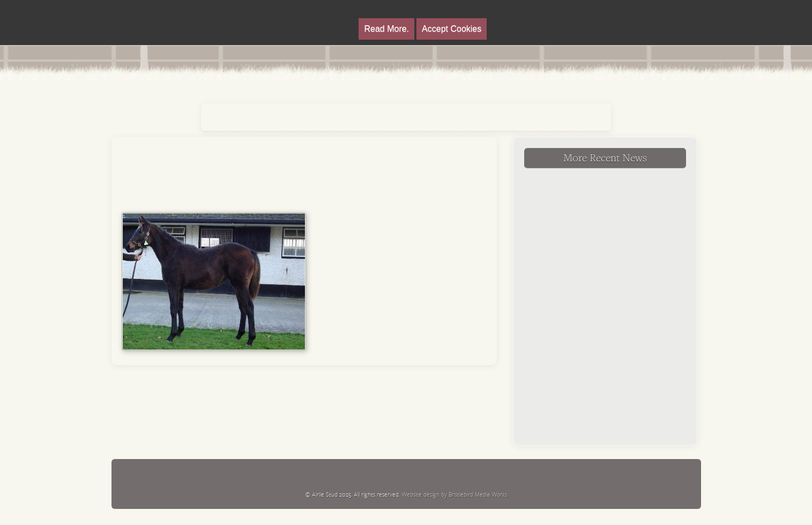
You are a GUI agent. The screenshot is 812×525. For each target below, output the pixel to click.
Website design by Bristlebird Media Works (454, 494)
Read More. (386, 29)
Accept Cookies (452, 29)
